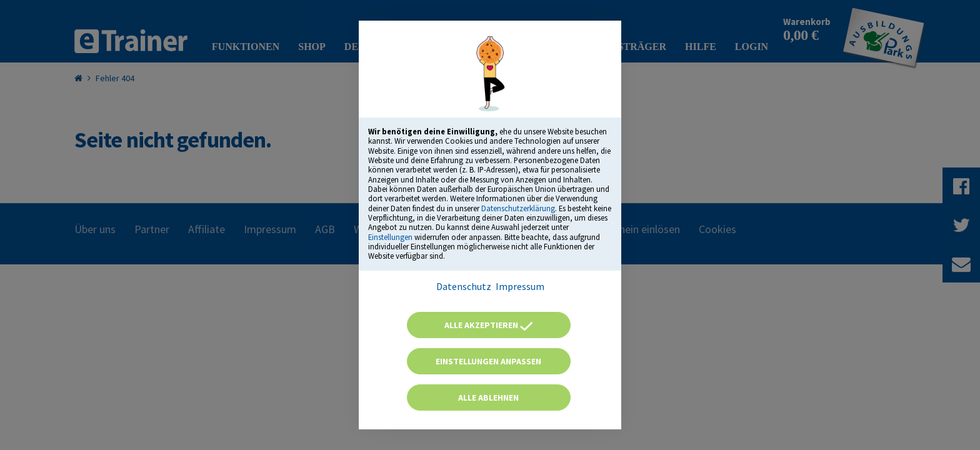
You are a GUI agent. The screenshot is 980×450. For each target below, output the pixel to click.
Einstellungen (390, 237)
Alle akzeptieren (488, 325)
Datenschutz (464, 286)
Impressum (520, 286)
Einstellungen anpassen (488, 361)
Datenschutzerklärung (518, 208)
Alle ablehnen (488, 397)
